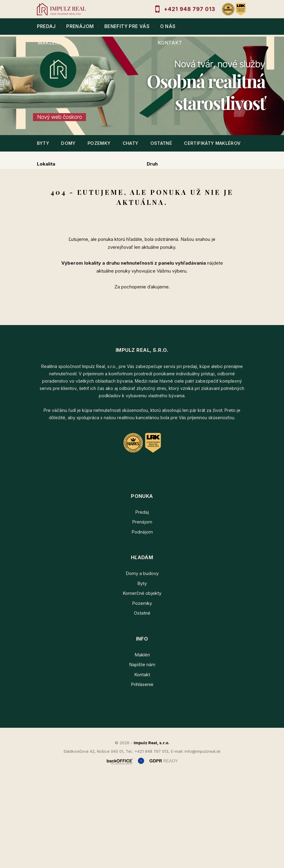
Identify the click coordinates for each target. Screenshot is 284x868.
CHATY (131, 143)
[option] (142, 86)
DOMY (68, 143)
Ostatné (142, 703)
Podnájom (170, 222)
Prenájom (96, 222)
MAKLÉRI (49, 43)
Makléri (142, 744)
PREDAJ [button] (46, 26)
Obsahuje (48, 190)
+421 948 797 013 (190, 9)
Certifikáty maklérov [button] (212, 143)
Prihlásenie (142, 774)
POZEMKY (99, 143)
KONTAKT (170, 43)
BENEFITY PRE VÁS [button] (127, 26)
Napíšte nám (142, 754)
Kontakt (142, 764)
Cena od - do (162, 190)
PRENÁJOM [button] (80, 26)
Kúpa (132, 222)
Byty (142, 673)
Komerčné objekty (142, 683)
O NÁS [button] (168, 26)
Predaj (57, 222)
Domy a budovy (142, 663)
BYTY (43, 143)
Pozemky (142, 693)
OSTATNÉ (161, 143)
